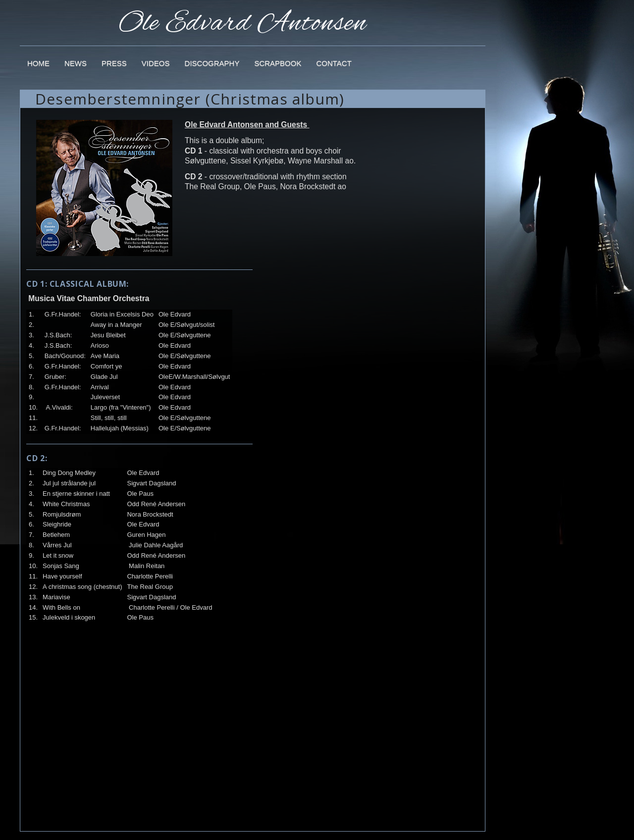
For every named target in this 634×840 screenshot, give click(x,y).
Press (114, 63)
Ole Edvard (243, 17)
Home (38, 63)
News (76, 63)
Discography (212, 63)
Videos (156, 63)
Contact (334, 63)
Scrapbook (278, 63)
